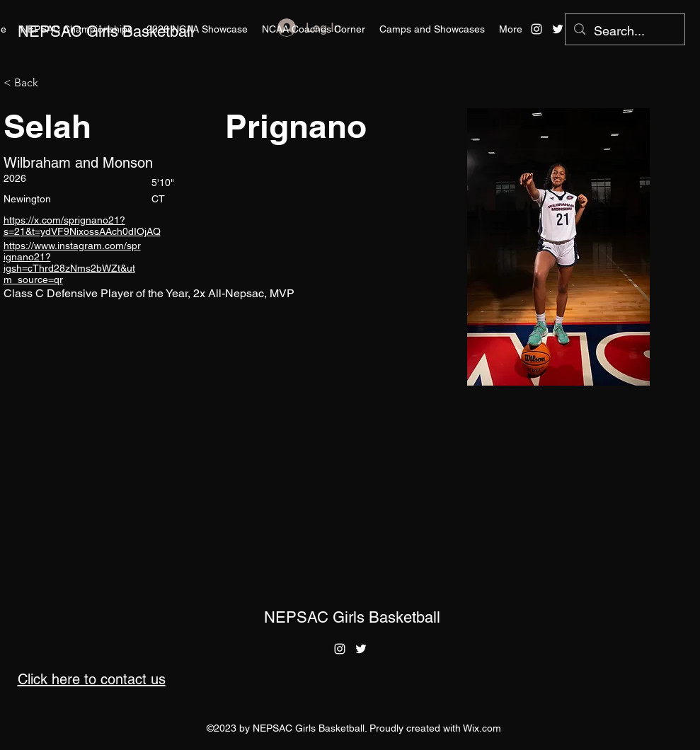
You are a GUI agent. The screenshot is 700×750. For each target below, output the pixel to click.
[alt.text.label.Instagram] (537, 29)
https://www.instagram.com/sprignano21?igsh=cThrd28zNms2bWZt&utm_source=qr (72, 262)
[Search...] (624, 31)
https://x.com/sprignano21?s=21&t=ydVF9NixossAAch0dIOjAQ (82, 226)
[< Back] (31, 83)
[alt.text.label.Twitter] (558, 29)
